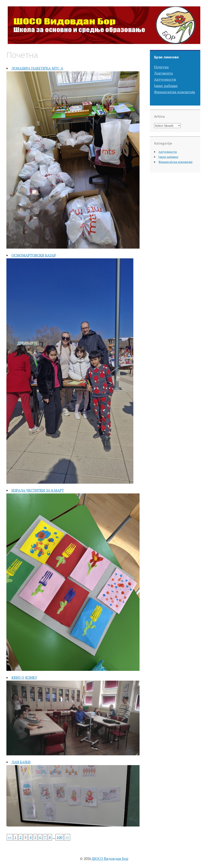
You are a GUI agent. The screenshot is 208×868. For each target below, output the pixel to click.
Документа (163, 73)
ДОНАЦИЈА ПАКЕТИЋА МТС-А (37, 68)
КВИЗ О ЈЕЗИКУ (24, 678)
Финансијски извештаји (175, 92)
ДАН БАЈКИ (21, 762)
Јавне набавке (166, 86)
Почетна (161, 67)
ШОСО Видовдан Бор (110, 859)
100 (59, 837)
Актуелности (165, 79)
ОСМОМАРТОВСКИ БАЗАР (34, 255)
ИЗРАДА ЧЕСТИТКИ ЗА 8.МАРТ (38, 490)
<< (10, 837)
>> (67, 837)
